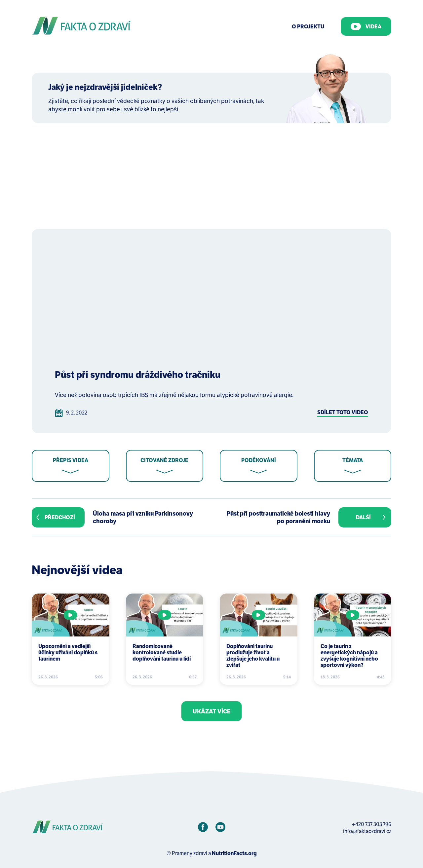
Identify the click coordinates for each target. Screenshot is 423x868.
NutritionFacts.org (234, 853)
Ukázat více (212, 711)
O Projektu (308, 27)
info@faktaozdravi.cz (367, 831)
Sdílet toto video (343, 412)
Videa (366, 26)
